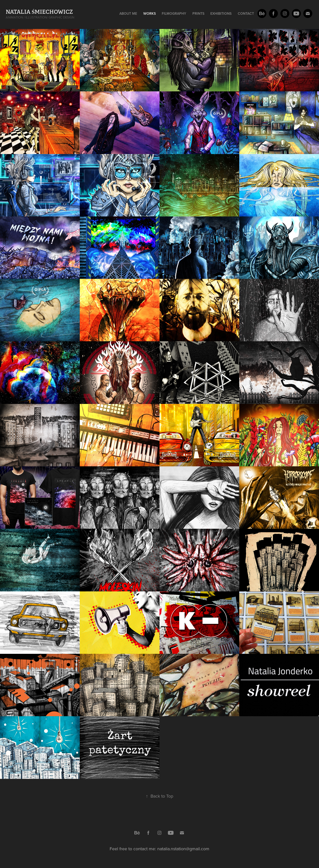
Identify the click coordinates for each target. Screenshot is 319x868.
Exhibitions (221, 13)
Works (150, 13)
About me (128, 13)
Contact (246, 13)
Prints (198, 13)
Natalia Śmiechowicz (39, 12)
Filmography (174, 13)
